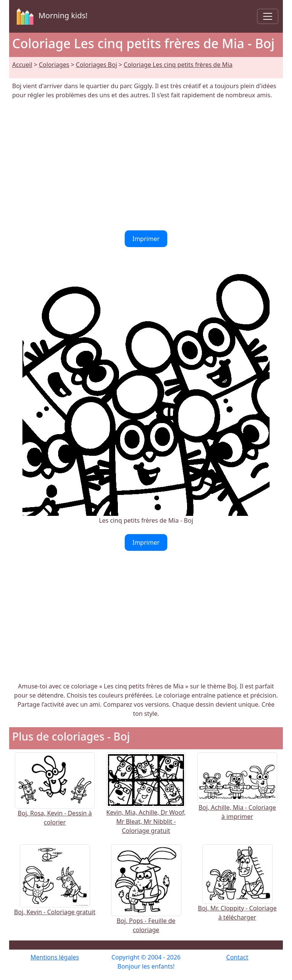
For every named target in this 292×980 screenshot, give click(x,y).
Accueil (22, 65)
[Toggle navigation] (268, 16)
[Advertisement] (146, 165)
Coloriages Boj (97, 65)
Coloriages (54, 65)
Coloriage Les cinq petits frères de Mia (178, 65)
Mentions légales (55, 957)
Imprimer (146, 239)
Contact (237, 957)
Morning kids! (51, 16)
